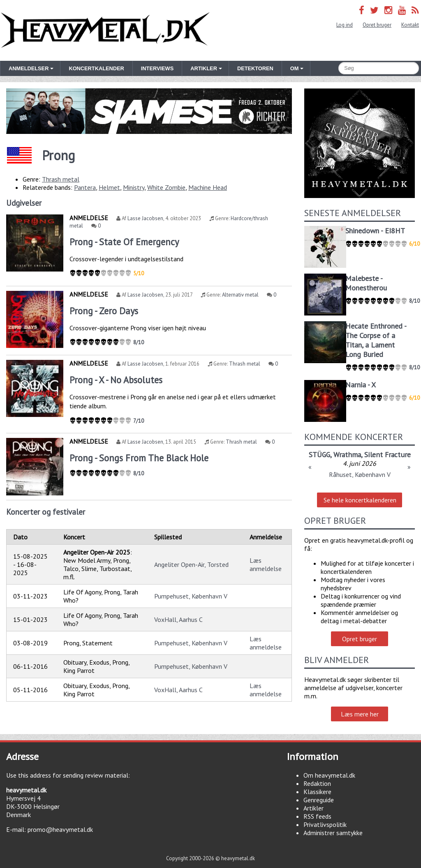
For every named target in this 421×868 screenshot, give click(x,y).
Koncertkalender (96, 68)
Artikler (313, 808)
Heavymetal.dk (105, 30)
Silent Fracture (387, 455)
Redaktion (317, 783)
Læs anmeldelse (266, 564)
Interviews (157, 68)
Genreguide (319, 800)
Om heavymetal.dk (329, 775)
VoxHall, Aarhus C (178, 619)
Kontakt (410, 25)
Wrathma (347, 455)
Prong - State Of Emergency (124, 242)
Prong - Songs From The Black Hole (139, 458)
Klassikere (317, 792)
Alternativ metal (240, 295)
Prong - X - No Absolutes (116, 380)
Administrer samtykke (333, 833)
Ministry (134, 187)
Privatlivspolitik (325, 824)
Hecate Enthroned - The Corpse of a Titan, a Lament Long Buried (376, 340)
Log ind (345, 25)
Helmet (109, 187)
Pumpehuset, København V (191, 596)
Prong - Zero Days (104, 311)
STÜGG (319, 455)
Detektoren (255, 68)
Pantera (85, 187)
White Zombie (166, 187)
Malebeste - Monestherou (366, 283)
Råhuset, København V (360, 474)
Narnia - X (361, 385)
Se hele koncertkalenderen (360, 500)
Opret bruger (377, 25)
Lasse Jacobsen (145, 218)
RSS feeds (317, 816)
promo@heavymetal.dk (60, 829)
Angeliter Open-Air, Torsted (191, 564)
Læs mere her (360, 714)
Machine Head (208, 187)
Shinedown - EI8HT (375, 231)
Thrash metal (61, 179)
